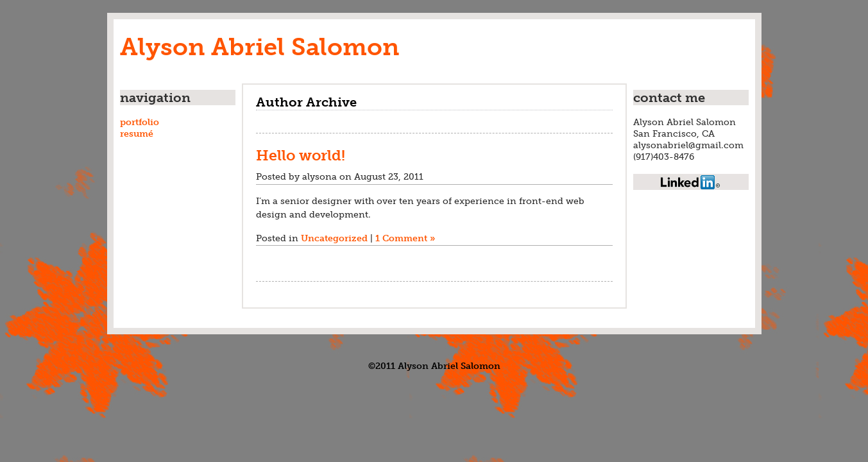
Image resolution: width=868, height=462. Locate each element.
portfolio (140, 122)
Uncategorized (334, 238)
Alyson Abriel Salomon (260, 47)
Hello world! (301, 155)
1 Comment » (405, 238)
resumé (137, 133)
